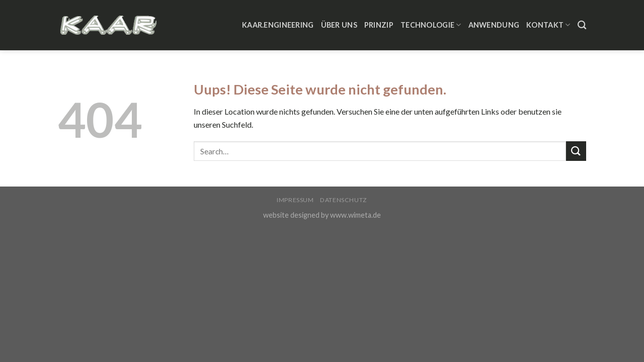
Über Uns (339, 25)
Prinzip (379, 25)
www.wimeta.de (355, 215)
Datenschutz (344, 200)
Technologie (431, 25)
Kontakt (548, 25)
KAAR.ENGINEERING (278, 25)
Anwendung (494, 25)
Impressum (295, 200)
